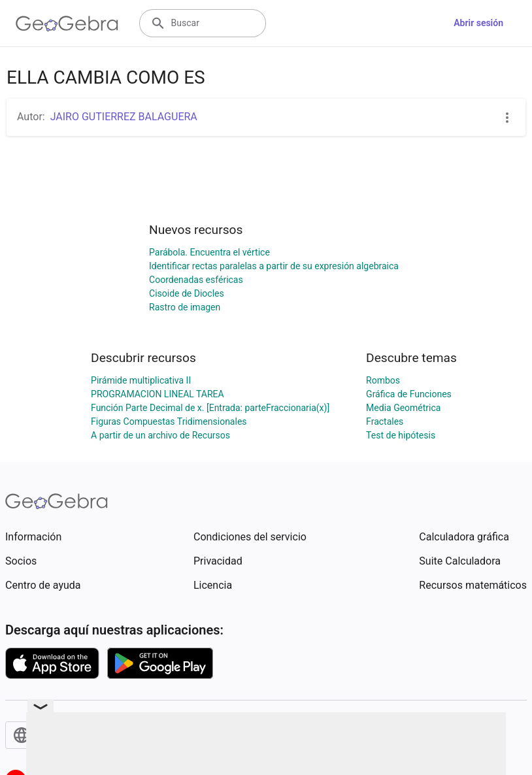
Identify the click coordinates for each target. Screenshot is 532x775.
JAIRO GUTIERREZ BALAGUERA (124, 117)
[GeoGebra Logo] (67, 24)
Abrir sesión (478, 23)
